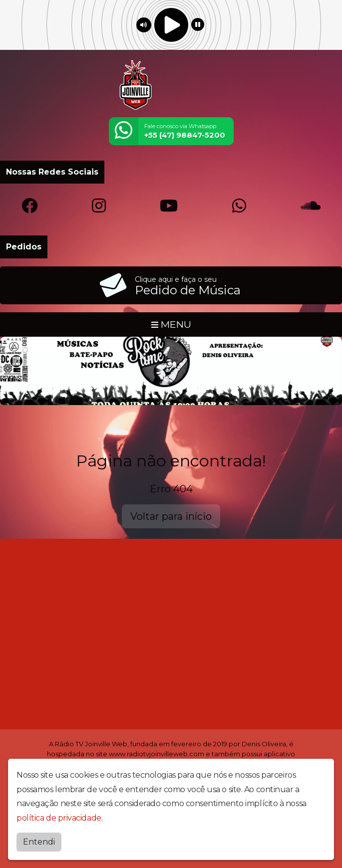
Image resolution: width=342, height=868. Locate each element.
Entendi (39, 842)
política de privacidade (59, 818)
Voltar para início (171, 516)
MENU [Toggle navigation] (171, 324)
